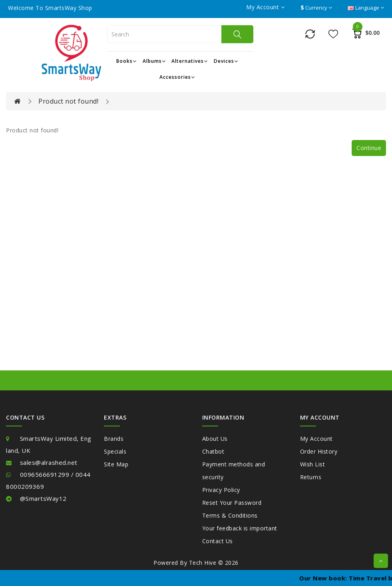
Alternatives (190, 61)
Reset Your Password (232, 503)
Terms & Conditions (230, 515)
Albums (154, 61)
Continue (369, 148)
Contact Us (218, 541)
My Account (316, 439)
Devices (226, 61)
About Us (215, 439)
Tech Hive (203, 563)
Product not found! (68, 101)
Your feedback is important (240, 528)
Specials (115, 451)
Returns (311, 477)
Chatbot (213, 451)
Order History (319, 451)
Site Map (116, 464)
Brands (114, 439)
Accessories (177, 77)
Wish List (313, 464)
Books (126, 61)
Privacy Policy (221, 490)
